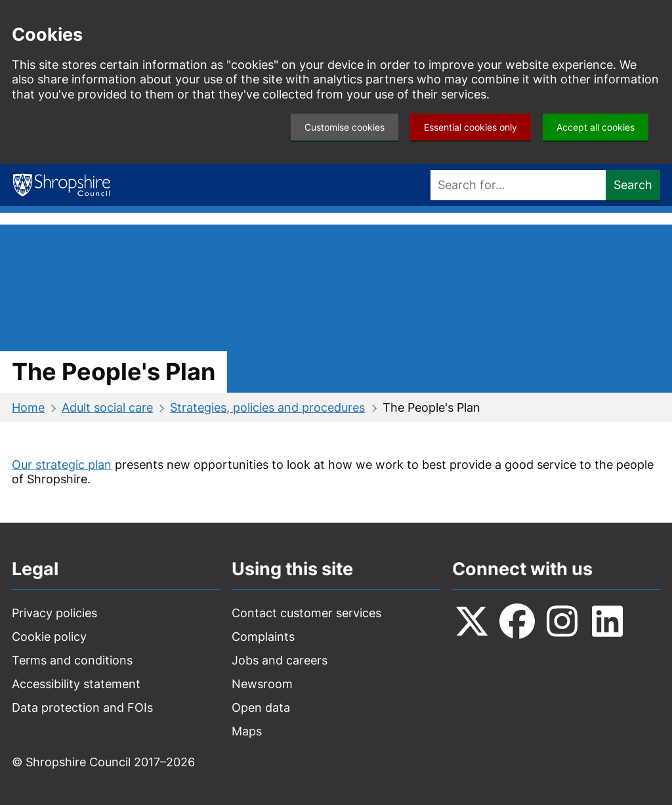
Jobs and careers (280, 660)
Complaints (263, 637)
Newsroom (262, 684)
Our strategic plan (62, 465)
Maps (247, 731)
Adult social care (107, 407)
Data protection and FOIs (82, 707)
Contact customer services (306, 613)
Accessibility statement (76, 684)
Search (633, 185)
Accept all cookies (596, 127)
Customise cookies (345, 127)
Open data (261, 707)
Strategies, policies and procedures (267, 407)
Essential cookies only (471, 127)
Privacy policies (54, 613)
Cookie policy (49, 637)
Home (28, 407)
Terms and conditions (72, 660)
